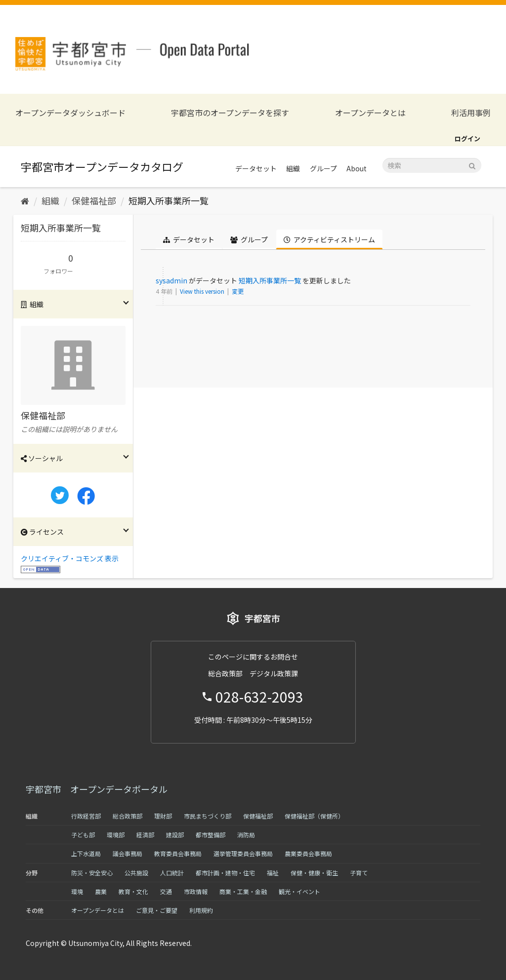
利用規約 (201, 910)
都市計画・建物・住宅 (225, 873)
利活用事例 (471, 113)
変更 (238, 291)
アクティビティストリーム (329, 239)
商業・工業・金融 (243, 891)
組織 (293, 168)
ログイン (467, 138)
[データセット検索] (432, 165)
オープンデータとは (370, 113)
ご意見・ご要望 (157, 910)
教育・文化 (133, 891)
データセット (256, 168)
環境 (77, 891)
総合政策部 (127, 816)
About (357, 168)
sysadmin (171, 280)
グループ (323, 168)
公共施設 (136, 873)
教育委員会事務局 (178, 853)
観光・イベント (299, 891)
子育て (359, 873)
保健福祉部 (94, 200)
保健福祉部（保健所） (314, 816)
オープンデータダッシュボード (70, 113)
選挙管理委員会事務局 (243, 853)
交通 (166, 891)
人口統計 (172, 873)
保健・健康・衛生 (314, 873)
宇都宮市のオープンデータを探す (230, 113)
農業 (101, 891)
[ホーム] (25, 200)
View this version (203, 291)
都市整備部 (211, 835)
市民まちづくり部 (208, 816)
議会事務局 (127, 853)
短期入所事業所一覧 (169, 200)
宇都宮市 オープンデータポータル (97, 789)
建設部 (175, 835)
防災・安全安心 (92, 873)
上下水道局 (86, 853)
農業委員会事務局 (308, 853)
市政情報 (196, 891)
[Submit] (472, 165)
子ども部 (83, 835)
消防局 (246, 835)
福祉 (273, 873)
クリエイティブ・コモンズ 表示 (70, 558)
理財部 (163, 816)
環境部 (116, 835)
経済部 (145, 835)
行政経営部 (86, 816)
